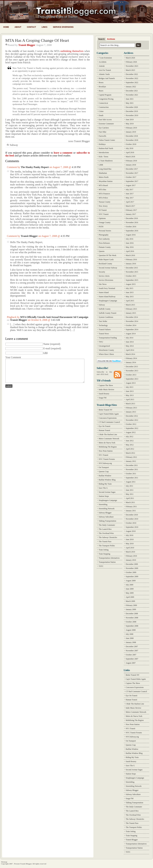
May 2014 (130, 346)
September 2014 (132, 329)
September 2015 (132, 280)
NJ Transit (103, 210)
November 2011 (132, 469)
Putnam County (105, 247)
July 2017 (130, 190)
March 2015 (130, 305)
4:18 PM (76, 167)
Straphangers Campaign (108, 301)
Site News (103, 284)
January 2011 (131, 511)
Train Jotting (104, 550)
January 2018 (131, 165)
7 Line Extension (105, 58)
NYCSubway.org (105, 463)
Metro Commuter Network (109, 439)
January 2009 (131, 609)
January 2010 (131, 560)
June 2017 (130, 194)
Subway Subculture (106, 517)
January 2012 (131, 461)
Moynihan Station (106, 181)
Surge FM (103, 398)
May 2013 (130, 395)
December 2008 (132, 614)
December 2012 (132, 416)
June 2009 (130, 589)
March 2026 (130, 58)
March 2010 (130, 552)
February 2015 (131, 309)
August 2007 (131, 663)
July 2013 (130, 387)
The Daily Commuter (107, 525)
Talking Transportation (108, 521)
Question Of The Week (108, 255)
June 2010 (130, 539)
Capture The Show (106, 385)
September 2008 (132, 626)
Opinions (102, 218)
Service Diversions (63, 27)
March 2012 (130, 453)
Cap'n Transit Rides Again (109, 414)
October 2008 (131, 622)
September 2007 (132, 659)
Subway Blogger (105, 513)
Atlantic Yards (104, 74)
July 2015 (130, 288)
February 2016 (131, 260)
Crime (101, 111)
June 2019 (130, 120)
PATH (101, 227)
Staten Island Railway (107, 297)
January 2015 (131, 313)
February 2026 (131, 62)
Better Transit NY (106, 410)
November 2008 (132, 618)
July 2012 (130, 437)
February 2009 (131, 605)
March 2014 (130, 354)
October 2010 (131, 523)
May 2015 (130, 297)
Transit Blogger (27, 45)
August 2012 (131, 432)
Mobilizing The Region (108, 447)
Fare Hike (103, 132)
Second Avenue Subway (108, 268)
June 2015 (130, 292)
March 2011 (130, 502)
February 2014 (131, 358)
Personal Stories (105, 231)
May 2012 (130, 445)
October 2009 (131, 572)
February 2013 (131, 408)
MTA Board (103, 185)
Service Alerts (104, 276)
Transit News (104, 334)
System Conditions (106, 317)
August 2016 (131, 235)
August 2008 (131, 630)
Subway (14, 145)
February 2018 (131, 161)
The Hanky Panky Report (35, 167)
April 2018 (130, 152)
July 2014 (130, 338)
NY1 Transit (104, 455)
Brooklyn (102, 87)
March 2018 (130, 157)
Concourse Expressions (108, 418)
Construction (104, 107)
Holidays (102, 144)
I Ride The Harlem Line (108, 434)
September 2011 (132, 478)
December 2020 (132, 107)
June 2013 (130, 391)
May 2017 (130, 198)
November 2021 (132, 95)
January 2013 (131, 412)
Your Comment (13, 357)
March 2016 (130, 255)
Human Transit (105, 430)
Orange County (105, 222)
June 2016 (130, 243)
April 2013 (130, 399)
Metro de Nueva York (107, 443)
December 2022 (132, 74)
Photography (104, 235)
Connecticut (103, 103)
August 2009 (131, 581)
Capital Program (105, 95)
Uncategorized (104, 346)
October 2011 (131, 474)
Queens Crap (104, 472)
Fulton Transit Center (107, 140)
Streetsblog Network (107, 509)
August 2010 (131, 531)
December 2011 (132, 465)
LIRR (101, 165)
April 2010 (130, 548)
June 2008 (130, 638)
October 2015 (131, 276)
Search (102, 39)
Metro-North (104, 177)
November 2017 (132, 173)
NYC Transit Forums (107, 459)
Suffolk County (105, 309)
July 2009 (130, 585)
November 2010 (132, 519)
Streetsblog (103, 504)
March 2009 (130, 601)
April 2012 (130, 449)
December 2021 (132, 91)
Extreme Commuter (106, 124)
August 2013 (131, 383)
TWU (101, 342)
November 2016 (132, 222)
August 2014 (131, 334)
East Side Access (105, 120)
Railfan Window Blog (107, 480)
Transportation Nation (107, 562)
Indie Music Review (107, 390)
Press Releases (104, 243)
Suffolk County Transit (108, 313)
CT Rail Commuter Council (109, 422)
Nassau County (105, 202)
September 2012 (132, 428)
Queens (102, 251)
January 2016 (131, 264)
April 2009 (130, 597)
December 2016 (132, 218)
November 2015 (132, 272)
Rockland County (105, 264)
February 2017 (131, 210)
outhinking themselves (72, 51)
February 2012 (131, 457)
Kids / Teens (104, 157)
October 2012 (131, 424)
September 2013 (132, 379)
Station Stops (104, 496)
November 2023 (132, 66)
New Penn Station (106, 451)
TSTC (101, 566)
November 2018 (132, 140)
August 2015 (131, 284)
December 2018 (132, 136)
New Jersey (103, 206)
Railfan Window (105, 476)
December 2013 (132, 367)
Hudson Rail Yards (106, 148)
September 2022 (132, 82)
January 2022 (131, 87)
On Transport (104, 467)
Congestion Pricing (106, 99)
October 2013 (131, 375)
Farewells (103, 136)
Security (102, 272)
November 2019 (132, 115)
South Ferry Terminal (107, 288)
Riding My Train (105, 484)
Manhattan (103, 173)
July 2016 (130, 239)
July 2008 (130, 634)
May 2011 (130, 494)
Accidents (103, 62)
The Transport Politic (107, 546)
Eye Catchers (104, 128)
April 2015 (130, 301)
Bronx (101, 82)
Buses (101, 91)
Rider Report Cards (106, 260)
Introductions (104, 152)
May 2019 (130, 124)
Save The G (103, 488)
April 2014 (130, 350)
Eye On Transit (105, 426)
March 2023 (130, 70)
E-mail (47, 348)
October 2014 (131, 325)
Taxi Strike (103, 321)
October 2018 (131, 144)
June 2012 (130, 441)
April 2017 (130, 202)
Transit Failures (105, 329)
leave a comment (63, 153)
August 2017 (131, 185)
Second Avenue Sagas (107, 492)
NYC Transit (104, 214)
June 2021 (130, 99)
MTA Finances (104, 194)
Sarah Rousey (104, 394)
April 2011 (130, 498)
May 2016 (130, 247)
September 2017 (132, 181)
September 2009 (132, 577)
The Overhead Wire (106, 533)
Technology (103, 325)
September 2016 (132, 231)
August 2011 (131, 482)
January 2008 (131, 642)
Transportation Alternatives (109, 558)
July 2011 (130, 486)
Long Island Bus (105, 169)
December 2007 (132, 646)
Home (6, 27)
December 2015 (132, 268)
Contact (31, 27)
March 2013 (130, 404)
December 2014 (132, 317)
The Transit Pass (105, 542)
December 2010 (132, 515)
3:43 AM (55, 320)
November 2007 (132, 651)
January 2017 (131, 214)
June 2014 (130, 342)
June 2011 (130, 490)
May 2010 (130, 544)
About (18, 27)
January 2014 (131, 362)
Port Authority (104, 239)
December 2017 (132, 169)
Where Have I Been (106, 354)
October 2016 (131, 227)
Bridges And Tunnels (107, 78)
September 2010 (132, 527)
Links (44, 27)
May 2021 (130, 103)
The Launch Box (105, 529)
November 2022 (132, 78)
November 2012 (132, 420)
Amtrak (102, 66)
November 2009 (132, 568)
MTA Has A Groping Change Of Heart (37, 40)
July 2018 (130, 148)
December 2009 (132, 564)
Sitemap (4, 862)
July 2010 (130, 535)
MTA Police (103, 198)
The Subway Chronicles (108, 537)
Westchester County (106, 350)
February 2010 (131, 556)
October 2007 (131, 655)
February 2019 (131, 128)
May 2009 (130, 593)
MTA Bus (103, 190)
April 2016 (130, 251)
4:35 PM (65, 236)
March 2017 (130, 206)
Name (46, 344)
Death (101, 115)
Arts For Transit (105, 70)
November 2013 (132, 371)
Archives (111, 39)
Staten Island (104, 292)
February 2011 (131, 507)
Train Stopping (105, 554)
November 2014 (132, 321)
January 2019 (131, 132)
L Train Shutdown (106, 161)
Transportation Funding (108, 338)
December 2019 (132, 111)
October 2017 (131, 177)
